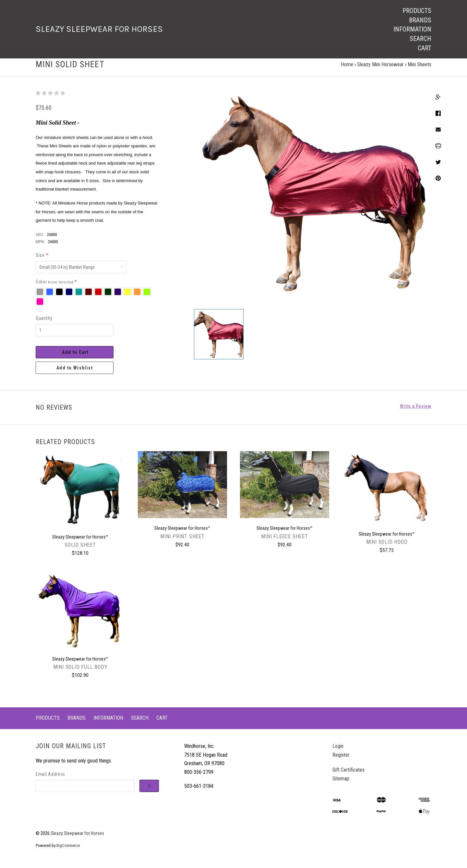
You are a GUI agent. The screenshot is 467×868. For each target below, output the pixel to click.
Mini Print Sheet (182, 542)
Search (420, 39)
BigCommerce (68, 852)
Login (338, 752)
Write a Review (416, 412)
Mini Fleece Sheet (285, 542)
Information (412, 29)
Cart (425, 48)
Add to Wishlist (75, 374)
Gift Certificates (348, 776)
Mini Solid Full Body (80, 673)
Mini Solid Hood (387, 548)
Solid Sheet (80, 551)
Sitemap (341, 785)
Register (341, 761)
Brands (420, 20)
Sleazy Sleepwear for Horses (77, 840)
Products (417, 11)
